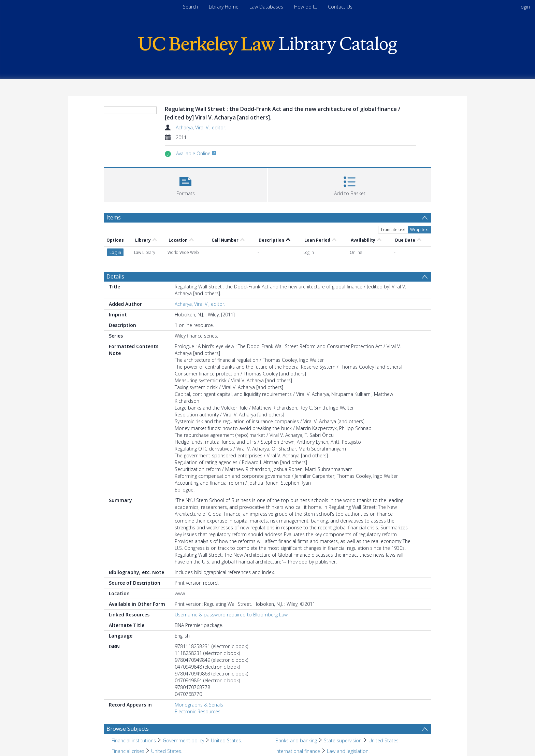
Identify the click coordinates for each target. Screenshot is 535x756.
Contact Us (340, 7)
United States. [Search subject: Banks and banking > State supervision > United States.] (384, 740)
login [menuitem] (525, 7)
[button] (185, 184)
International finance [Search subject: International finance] (298, 751)
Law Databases (266, 7)
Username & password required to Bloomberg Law (231, 615)
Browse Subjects (128, 729)
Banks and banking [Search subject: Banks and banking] (296, 740)
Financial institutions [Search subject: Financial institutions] (134, 740)
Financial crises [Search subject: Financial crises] (128, 751)
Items (114, 217)
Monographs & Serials (199, 705)
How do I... (306, 7)
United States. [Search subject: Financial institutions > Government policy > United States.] (226, 740)
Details (115, 276)
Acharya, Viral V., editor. (201, 127)
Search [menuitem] (190, 7)
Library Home (224, 7)
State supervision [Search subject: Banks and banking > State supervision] (343, 740)
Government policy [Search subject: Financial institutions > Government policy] (183, 740)
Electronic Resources (198, 711)
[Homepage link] (267, 44)
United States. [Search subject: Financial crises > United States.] (167, 751)
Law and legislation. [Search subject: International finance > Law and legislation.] (348, 751)
